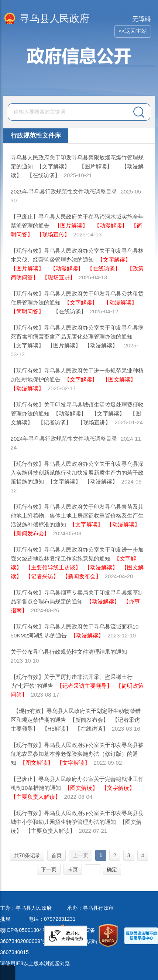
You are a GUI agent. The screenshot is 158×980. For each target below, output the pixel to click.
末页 (73, 869)
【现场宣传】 (53, 234)
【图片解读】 (96, 166)
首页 (56, 855)
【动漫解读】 (111, 225)
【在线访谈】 (44, 175)
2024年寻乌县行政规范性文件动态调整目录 (64, 439)
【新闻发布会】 (30, 533)
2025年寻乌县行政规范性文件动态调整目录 (64, 191)
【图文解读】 (119, 379)
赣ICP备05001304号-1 (26, 930)
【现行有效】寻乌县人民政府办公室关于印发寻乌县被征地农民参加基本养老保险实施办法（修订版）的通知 (77, 754)
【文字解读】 (55, 166)
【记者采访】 (42, 576)
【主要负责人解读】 (36, 797)
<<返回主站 (133, 31)
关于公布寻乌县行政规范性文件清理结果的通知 (69, 652)
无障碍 (142, 19)
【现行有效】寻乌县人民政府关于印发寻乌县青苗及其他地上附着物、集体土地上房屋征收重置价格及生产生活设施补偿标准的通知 (77, 516)
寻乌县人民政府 (54, 18)
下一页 (49, 869)
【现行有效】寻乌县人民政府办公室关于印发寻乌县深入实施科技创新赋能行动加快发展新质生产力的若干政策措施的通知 (77, 473)
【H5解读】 (57, 729)
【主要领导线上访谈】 (53, 567)
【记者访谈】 (55, 422)
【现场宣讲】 (59, 277)
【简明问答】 (27, 311)
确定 (112, 869)
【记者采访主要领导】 (85, 686)
